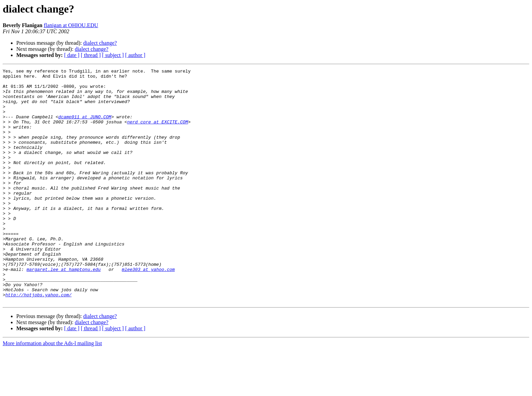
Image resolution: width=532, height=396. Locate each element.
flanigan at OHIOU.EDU (71, 25)
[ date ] (72, 55)
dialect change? (100, 43)
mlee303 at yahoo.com (148, 310)
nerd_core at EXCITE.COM (158, 133)
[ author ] (135, 55)
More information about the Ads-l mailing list (52, 390)
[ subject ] (113, 55)
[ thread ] (91, 55)
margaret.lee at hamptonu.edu (63, 310)
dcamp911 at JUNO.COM (85, 127)
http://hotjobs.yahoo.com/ (39, 340)
